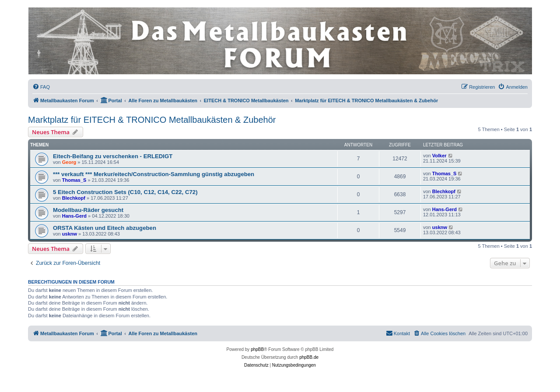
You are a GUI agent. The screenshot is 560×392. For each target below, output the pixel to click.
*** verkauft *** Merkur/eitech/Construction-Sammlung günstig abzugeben (154, 174)
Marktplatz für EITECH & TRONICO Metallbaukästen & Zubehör (152, 120)
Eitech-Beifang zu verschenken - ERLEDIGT (113, 156)
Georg (69, 162)
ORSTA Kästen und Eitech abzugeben (105, 228)
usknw (70, 234)
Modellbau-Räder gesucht (88, 210)
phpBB (257, 349)
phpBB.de (309, 357)
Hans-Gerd (74, 216)
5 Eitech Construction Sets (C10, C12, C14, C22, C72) (125, 192)
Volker (439, 156)
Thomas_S (74, 180)
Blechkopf (74, 198)
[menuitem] (41, 87)
